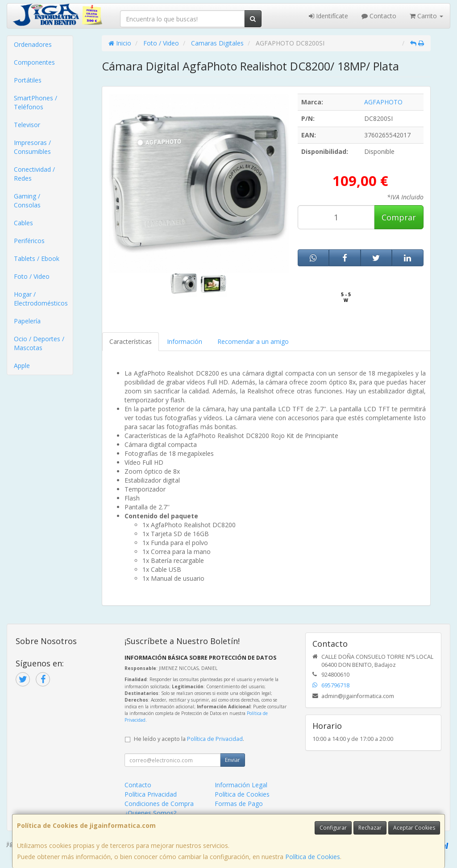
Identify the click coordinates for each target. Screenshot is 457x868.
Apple (22, 366)
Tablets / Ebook (37, 258)
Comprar (399, 217)
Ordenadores (33, 44)
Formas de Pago (239, 804)
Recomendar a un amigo (253, 341)
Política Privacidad (151, 794)
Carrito (426, 16)
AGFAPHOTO (383, 102)
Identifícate (328, 16)
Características (131, 341)
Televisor (27, 125)
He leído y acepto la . (189, 739)
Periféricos (29, 241)
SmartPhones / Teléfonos (35, 102)
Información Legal (241, 785)
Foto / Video (32, 276)
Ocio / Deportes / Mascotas (39, 343)
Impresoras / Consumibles (32, 147)
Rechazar (370, 828)
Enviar (233, 760)
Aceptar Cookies (414, 828)
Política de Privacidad (215, 739)
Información (185, 341)
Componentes (34, 62)
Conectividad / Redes (34, 174)
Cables (23, 223)
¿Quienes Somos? (150, 813)
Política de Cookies (313, 857)
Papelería (27, 321)
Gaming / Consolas (27, 200)
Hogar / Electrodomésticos (41, 299)
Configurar (333, 828)
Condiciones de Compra (159, 804)
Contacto (379, 16)
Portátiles (28, 80)
